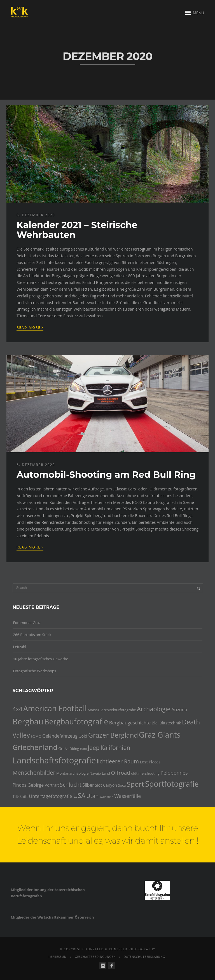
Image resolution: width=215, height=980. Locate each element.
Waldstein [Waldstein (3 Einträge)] (107, 797)
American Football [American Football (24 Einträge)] (55, 708)
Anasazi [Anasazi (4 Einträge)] (94, 710)
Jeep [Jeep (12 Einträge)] (94, 748)
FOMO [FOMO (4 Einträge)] (36, 736)
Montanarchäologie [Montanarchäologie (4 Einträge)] (72, 773)
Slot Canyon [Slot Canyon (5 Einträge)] (106, 785)
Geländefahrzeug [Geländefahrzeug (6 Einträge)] (60, 736)
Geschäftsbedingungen (95, 957)
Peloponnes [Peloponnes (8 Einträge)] (174, 773)
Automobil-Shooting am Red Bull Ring (106, 475)
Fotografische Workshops (35, 671)
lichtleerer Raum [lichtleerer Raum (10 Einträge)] (118, 761)
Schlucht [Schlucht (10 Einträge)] (70, 785)
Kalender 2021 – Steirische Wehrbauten (77, 230)
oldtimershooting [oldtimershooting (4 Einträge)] (145, 773)
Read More (30, 327)
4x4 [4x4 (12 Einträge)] (17, 709)
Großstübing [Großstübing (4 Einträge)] (69, 749)
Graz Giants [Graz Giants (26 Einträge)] (160, 735)
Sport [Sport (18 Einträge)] (135, 784)
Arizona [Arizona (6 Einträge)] (179, 710)
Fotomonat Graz (27, 623)
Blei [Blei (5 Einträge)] (155, 723)
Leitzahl (20, 647)
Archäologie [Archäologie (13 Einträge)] (154, 709)
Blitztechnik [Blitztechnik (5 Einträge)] (170, 723)
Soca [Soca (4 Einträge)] (122, 785)
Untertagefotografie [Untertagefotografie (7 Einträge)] (51, 796)
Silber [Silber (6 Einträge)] (88, 785)
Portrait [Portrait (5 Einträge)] (52, 785)
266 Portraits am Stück (32, 635)
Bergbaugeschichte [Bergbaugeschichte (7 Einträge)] (130, 723)
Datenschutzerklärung (144, 957)
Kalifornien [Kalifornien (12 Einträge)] (115, 748)
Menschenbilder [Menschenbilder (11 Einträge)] (34, 772)
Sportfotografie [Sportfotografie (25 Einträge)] (172, 784)
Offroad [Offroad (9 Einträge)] (121, 773)
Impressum (58, 957)
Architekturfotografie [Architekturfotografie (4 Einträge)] (119, 710)
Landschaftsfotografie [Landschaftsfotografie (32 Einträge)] (54, 760)
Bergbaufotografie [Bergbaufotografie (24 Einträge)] (76, 721)
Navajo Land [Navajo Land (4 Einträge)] (100, 773)
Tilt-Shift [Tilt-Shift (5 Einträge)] (20, 796)
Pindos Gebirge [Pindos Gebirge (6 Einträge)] (28, 785)
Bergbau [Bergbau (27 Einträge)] (28, 721)
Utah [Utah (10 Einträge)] (92, 796)
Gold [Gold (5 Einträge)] (83, 736)
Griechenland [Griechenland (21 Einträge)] (35, 747)
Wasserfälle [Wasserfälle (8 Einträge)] (128, 796)
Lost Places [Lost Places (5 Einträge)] (150, 762)
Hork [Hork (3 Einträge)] (83, 749)
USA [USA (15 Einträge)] (79, 796)
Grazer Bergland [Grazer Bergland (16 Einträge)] (113, 735)
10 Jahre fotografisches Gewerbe (41, 659)
